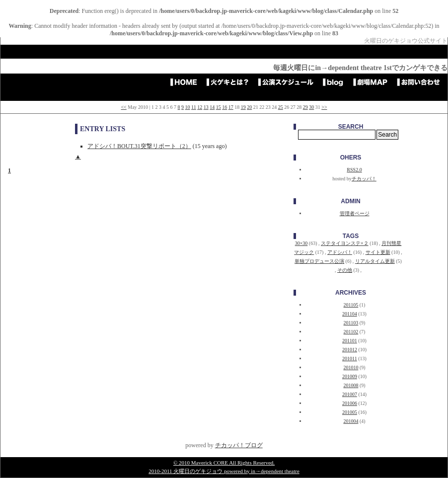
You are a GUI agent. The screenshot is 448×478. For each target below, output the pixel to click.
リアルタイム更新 (375, 261)
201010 (351, 367)
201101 (350, 341)
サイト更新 (378, 252)
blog (336, 82)
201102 (351, 332)
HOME (187, 82)
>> (324, 107)
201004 (351, 421)
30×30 (301, 243)
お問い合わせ (421, 82)
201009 (350, 376)
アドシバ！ (340, 252)
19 (243, 107)
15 (219, 107)
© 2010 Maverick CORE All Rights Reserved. (224, 463)
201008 (351, 385)
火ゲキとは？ (231, 82)
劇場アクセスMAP (373, 82)
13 (206, 107)
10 (188, 107)
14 (212, 107)
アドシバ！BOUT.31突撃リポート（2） (139, 146)
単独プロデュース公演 (319, 261)
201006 (350, 403)
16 (224, 107)
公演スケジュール (289, 82)
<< (123, 107)
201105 (351, 305)
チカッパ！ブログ (239, 445)
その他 (345, 270)
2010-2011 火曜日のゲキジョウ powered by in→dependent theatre (224, 471)
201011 (350, 358)
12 (200, 107)
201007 (350, 394)
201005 (350, 412)
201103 (351, 323)
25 (281, 107)
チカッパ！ (364, 179)
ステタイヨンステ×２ (345, 243)
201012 (350, 350)
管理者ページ (355, 213)
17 (231, 107)
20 (249, 107)
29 (305, 107)
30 (311, 107)
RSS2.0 (354, 170)
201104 (350, 314)
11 (194, 107)
